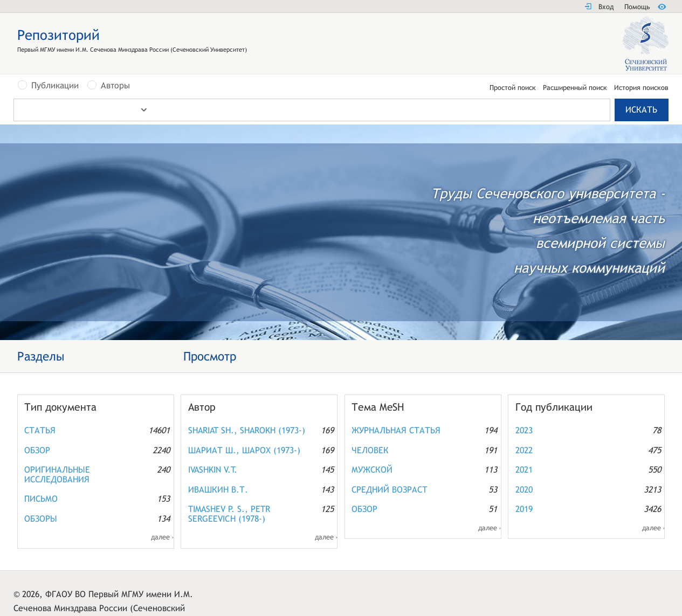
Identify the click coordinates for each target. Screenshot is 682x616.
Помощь (637, 7)
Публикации (55, 86)
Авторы (115, 86)
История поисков (641, 88)
